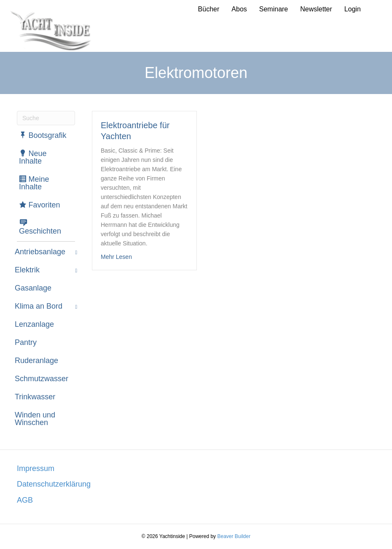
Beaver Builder (234, 536)
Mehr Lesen (116, 256)
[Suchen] (46, 118)
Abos (239, 9)
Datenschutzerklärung (54, 484)
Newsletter (316, 9)
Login (353, 9)
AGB (25, 500)
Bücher (209, 9)
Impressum (36, 468)
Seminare (274, 9)
